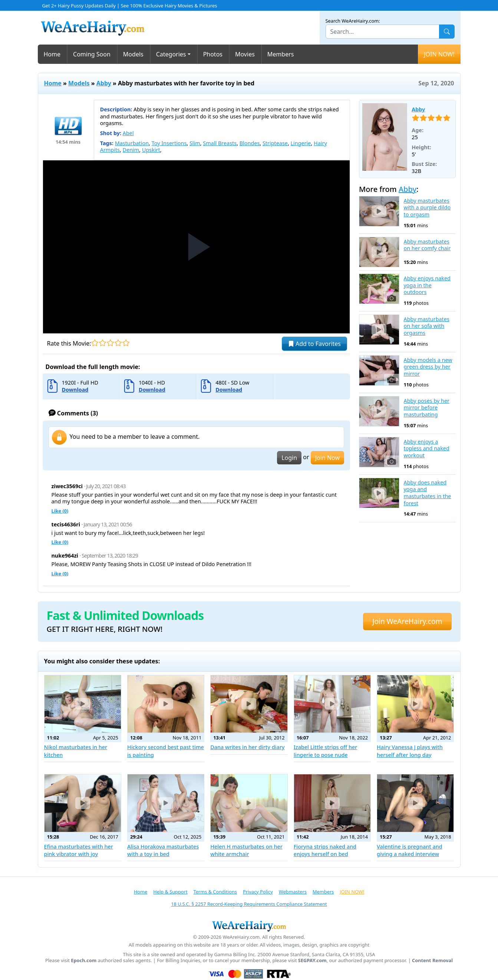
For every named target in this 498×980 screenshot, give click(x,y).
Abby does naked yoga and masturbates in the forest (428, 493)
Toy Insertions (169, 143)
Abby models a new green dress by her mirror (428, 367)
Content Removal (432, 961)
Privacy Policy (258, 892)
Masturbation (132, 143)
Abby (104, 83)
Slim (195, 143)
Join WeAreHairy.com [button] (407, 621)
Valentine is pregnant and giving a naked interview (410, 850)
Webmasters (293, 892)
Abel (128, 133)
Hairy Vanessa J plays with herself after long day (410, 751)
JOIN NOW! (439, 54)
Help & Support (170, 892)
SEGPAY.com (312, 961)
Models (133, 54)
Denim (131, 150)
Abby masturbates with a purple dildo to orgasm (427, 208)
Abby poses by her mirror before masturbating (427, 408)
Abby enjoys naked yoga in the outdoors (427, 285)
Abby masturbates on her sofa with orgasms (427, 326)
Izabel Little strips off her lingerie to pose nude (326, 751)
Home (52, 54)
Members (281, 54)
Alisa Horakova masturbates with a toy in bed (163, 850)
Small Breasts (220, 143)
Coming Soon (92, 54)
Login (289, 458)
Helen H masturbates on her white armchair (246, 850)
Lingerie (301, 143)
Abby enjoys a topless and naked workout (427, 449)
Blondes (250, 143)
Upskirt (151, 150)
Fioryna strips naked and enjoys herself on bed (325, 850)
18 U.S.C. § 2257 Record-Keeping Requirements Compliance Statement (249, 904)
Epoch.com (84, 961)
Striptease (275, 143)
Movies (245, 54)
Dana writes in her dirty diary (247, 747)
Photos (213, 54)
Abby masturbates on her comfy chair (427, 245)
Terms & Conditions (215, 892)
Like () (60, 511)
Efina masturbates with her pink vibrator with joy (79, 850)
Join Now (327, 458)
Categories (171, 54)
